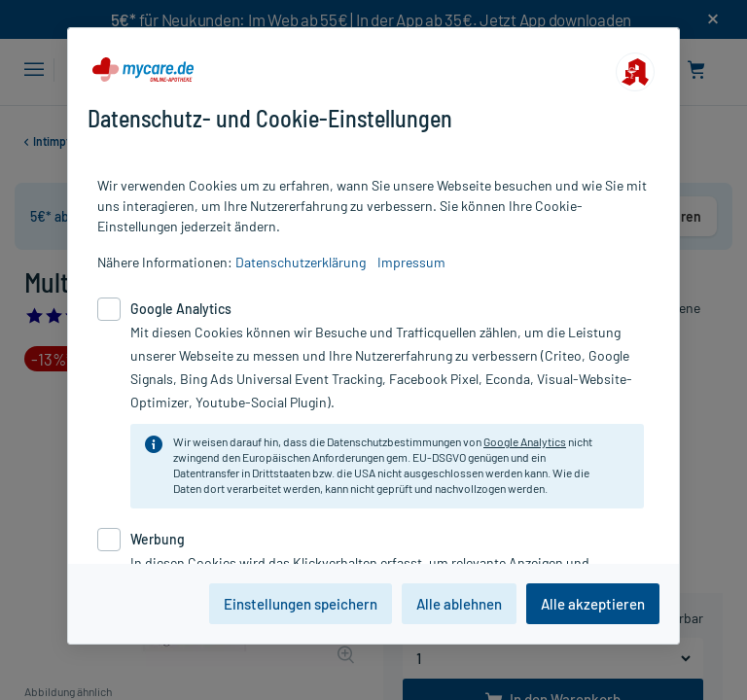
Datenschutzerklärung (301, 262)
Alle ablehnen (459, 604)
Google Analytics (525, 441)
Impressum (411, 262)
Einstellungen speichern (301, 604)
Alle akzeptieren (593, 604)
